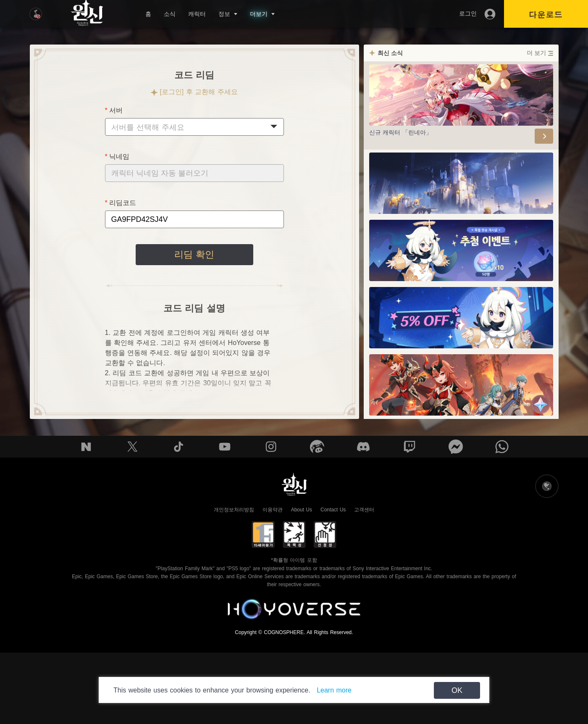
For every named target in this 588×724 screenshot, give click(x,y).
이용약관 (273, 510)
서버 (116, 110)
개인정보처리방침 (234, 510)
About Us (302, 510)
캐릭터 (197, 14)
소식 (170, 14)
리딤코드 (123, 203)
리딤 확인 (194, 254)
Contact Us (333, 510)
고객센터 (364, 510)
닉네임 (119, 157)
